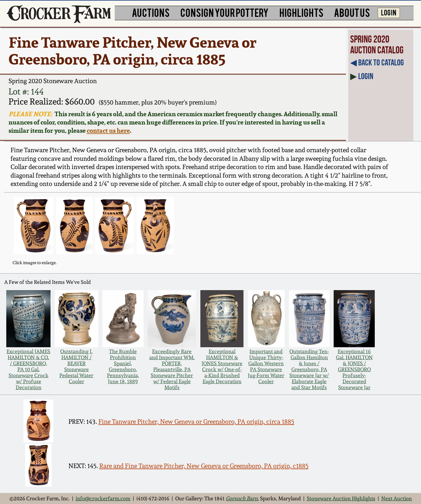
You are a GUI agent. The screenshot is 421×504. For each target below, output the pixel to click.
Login (366, 76)
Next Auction (397, 498)
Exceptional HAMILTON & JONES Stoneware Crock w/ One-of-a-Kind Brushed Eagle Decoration (222, 366)
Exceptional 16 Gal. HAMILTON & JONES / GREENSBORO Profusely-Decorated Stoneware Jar (354, 369)
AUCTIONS (151, 12)
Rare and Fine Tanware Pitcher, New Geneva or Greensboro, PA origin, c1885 (204, 466)
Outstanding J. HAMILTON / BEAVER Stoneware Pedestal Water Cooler (76, 366)
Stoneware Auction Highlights (341, 498)
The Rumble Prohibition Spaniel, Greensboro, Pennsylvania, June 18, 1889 (123, 366)
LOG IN (389, 12)
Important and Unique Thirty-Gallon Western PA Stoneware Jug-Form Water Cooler (266, 366)
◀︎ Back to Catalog (377, 63)
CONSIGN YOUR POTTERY (224, 12)
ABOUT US (352, 12)
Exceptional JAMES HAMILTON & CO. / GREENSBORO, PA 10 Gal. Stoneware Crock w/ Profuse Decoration (28, 369)
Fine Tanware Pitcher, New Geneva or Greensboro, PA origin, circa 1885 (196, 421)
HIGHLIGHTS (301, 12)
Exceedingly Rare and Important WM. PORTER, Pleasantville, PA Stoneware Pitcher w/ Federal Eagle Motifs (172, 369)
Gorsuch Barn (242, 498)
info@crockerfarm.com (103, 498)
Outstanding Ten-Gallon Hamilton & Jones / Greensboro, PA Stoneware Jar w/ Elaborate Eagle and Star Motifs (309, 369)
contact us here (108, 130)
